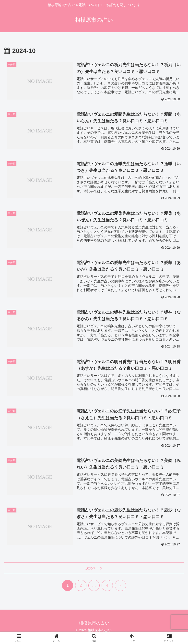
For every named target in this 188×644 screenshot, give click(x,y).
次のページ (94, 568)
